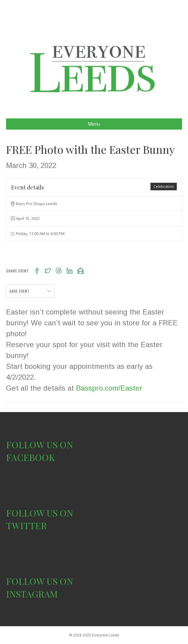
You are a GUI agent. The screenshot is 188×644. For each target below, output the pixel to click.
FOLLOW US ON (40, 445)
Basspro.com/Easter (109, 388)
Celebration (164, 187)
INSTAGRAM (32, 594)
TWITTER (26, 526)
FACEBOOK (30, 457)
